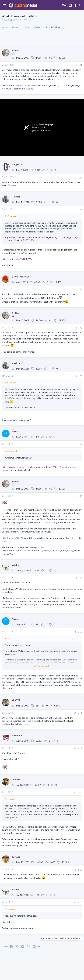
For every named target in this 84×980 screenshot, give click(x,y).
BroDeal (8, 20)
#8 (81, 496)
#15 (80, 902)
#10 (80, 632)
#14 (80, 870)
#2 (81, 178)
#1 (81, 65)
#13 (80, 792)
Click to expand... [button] (42, 666)
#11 (80, 713)
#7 (81, 444)
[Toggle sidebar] (75, 5)
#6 (81, 376)
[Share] (76, 65)
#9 (81, 578)
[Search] (80, 5)
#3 (81, 210)
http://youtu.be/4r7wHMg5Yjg (17, 259)
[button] (5, 5)
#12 (80, 748)
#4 (81, 290)
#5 (81, 328)
